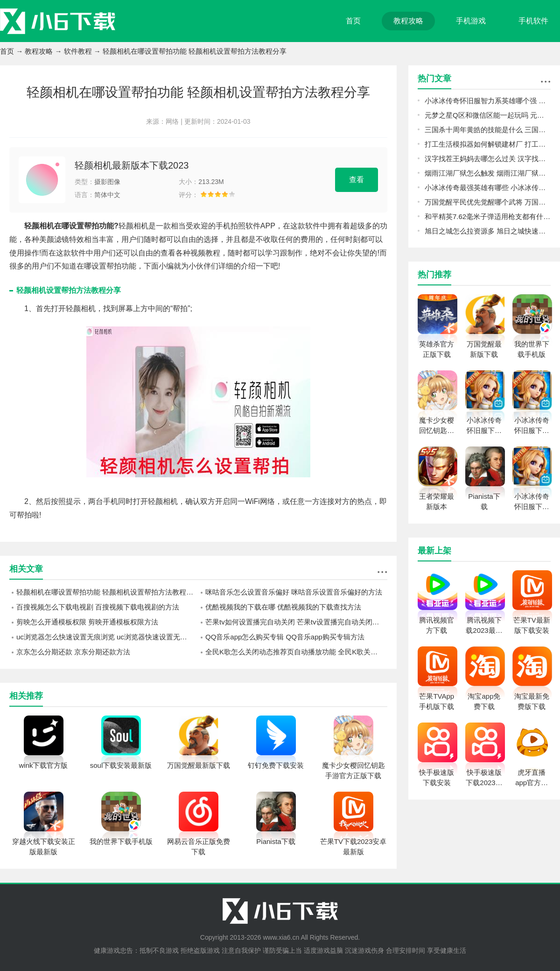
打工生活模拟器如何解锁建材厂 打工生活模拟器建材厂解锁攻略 (488, 144)
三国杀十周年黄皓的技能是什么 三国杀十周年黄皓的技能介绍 (488, 130)
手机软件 (533, 21)
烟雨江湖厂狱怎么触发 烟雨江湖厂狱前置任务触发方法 (488, 173)
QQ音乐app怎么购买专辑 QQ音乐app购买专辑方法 (285, 637)
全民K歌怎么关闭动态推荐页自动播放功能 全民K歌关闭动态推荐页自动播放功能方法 (296, 652)
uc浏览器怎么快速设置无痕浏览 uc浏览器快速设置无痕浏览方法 (107, 637)
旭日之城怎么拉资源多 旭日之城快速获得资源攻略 (488, 231)
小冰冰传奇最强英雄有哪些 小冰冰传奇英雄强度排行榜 (488, 188)
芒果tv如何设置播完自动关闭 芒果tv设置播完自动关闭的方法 (296, 622)
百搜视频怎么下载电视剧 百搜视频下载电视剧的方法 (98, 607)
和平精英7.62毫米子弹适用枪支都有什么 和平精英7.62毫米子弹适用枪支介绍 (488, 216)
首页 (353, 21)
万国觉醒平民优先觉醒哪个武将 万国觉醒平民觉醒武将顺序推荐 (488, 202)
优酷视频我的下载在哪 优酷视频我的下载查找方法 (283, 607)
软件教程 (78, 51)
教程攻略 (408, 21)
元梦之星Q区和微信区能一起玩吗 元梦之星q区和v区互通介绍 (488, 115)
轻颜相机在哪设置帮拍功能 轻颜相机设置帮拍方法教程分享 (107, 592)
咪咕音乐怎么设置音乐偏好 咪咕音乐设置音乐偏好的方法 (294, 592)
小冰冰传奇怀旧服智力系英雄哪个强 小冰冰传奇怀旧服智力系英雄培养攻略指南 (488, 101)
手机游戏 (471, 21)
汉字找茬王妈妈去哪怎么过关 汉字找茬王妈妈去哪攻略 (488, 159)
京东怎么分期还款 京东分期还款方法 (73, 652)
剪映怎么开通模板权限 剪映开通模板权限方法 (87, 622)
